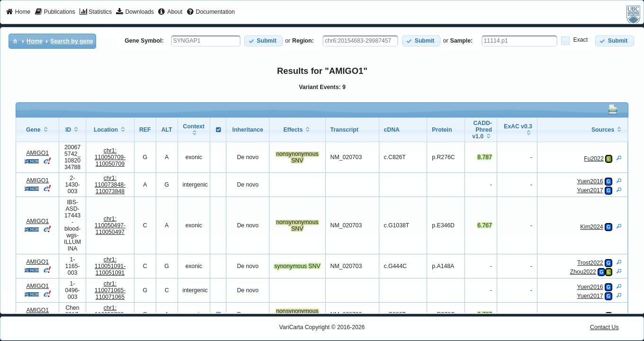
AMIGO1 (37, 153)
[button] (264, 41)
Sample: (462, 41)
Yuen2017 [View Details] (590, 190)
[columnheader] (38, 130)
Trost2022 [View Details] (590, 263)
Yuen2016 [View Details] (590, 181)
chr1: (110, 157)
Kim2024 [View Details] (591, 227)
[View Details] (619, 158)
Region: (303, 41)
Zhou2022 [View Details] (583, 272)
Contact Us (604, 327)
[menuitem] (18, 12)
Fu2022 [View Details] (594, 159)
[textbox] (206, 41)
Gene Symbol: (144, 41)
